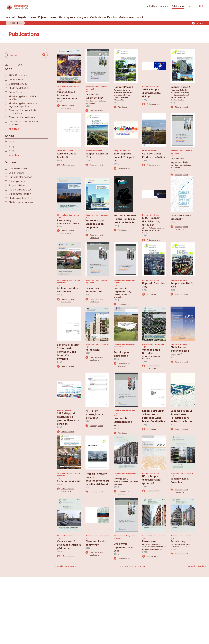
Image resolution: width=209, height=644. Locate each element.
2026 (11, 142)
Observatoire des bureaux (23, 117)
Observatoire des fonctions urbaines (24, 123)
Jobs (190, 6)
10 (144, 566)
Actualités (152, 6)
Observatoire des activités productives (23, 112)
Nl (197, 23)
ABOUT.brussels (18, 75)
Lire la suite (66, 108)
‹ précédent (71, 566)
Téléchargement (68, 106)
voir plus (14, 129)
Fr (193, 23)
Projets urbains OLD (20, 190)
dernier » (202, 566)
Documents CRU (18, 84)
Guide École (15, 92)
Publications (178, 6)
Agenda (164, 6)
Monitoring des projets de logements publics (23, 105)
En (201, 23)
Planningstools (17, 181)
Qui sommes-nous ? (131, 17)
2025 (11, 146)
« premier (59, 566)
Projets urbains (27, 17)
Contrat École (16, 80)
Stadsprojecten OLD (20, 198)
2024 (11, 151)
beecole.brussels (18, 169)
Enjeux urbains (47, 17)
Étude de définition (19, 88)
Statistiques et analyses (73, 17)
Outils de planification (104, 17)
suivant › (192, 566)
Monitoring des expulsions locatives (23, 98)
